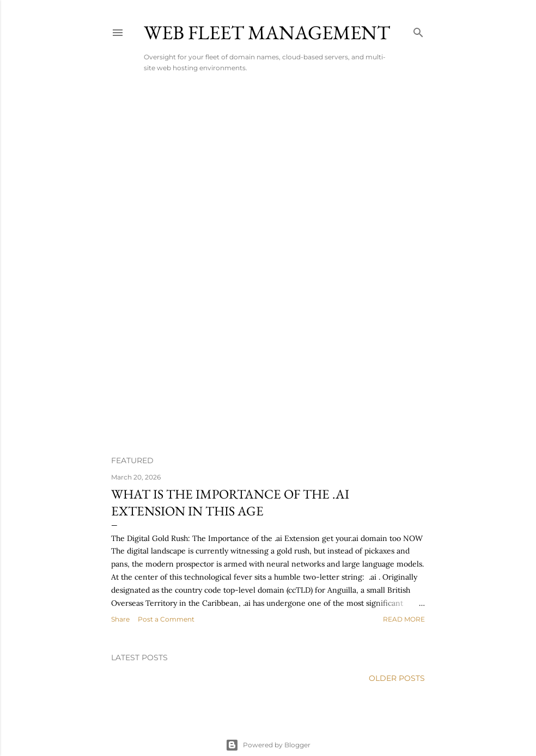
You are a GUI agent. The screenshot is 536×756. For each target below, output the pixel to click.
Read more (404, 619)
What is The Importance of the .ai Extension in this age (230, 502)
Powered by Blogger (268, 745)
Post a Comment (166, 619)
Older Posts (397, 678)
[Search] (418, 30)
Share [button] (120, 619)
